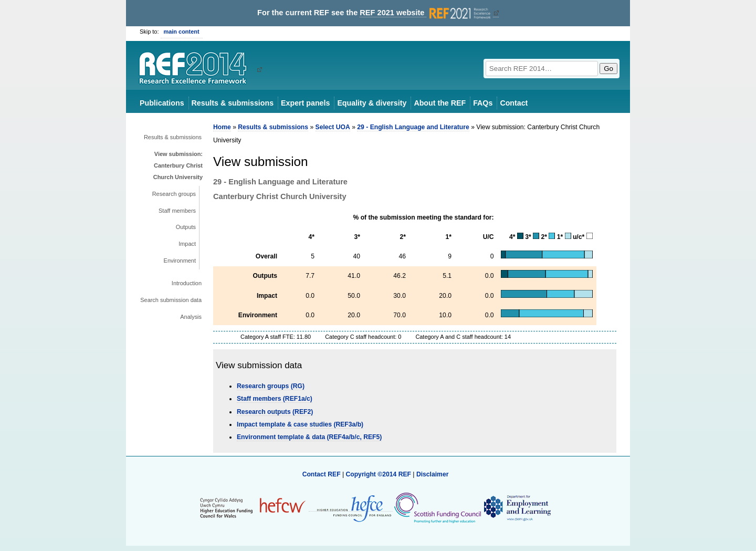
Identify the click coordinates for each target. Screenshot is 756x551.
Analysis (191, 317)
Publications (162, 103)
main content (182, 32)
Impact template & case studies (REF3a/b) (300, 424)
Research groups (174, 194)
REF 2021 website (426, 13)
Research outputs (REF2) (275, 412)
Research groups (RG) (271, 386)
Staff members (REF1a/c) (275, 399)
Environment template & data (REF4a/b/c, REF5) (309, 437)
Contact (514, 103)
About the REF (440, 103)
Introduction (187, 283)
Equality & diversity (372, 103)
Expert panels (305, 103)
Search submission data (171, 300)
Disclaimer (433, 474)
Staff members (177, 211)
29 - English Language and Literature (413, 127)
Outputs (186, 227)
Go (608, 69)
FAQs (483, 103)
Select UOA (333, 127)
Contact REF (322, 474)
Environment (180, 261)
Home (222, 127)
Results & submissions (233, 103)
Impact (187, 244)
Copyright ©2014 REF (379, 474)
